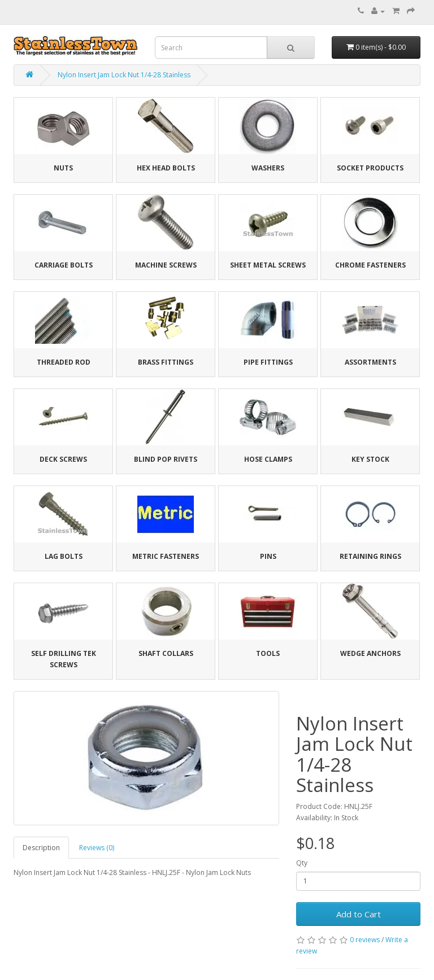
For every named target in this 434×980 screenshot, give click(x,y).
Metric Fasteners (166, 556)
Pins (268, 556)
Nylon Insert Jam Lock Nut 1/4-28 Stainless (124, 75)
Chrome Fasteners (370, 265)
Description (41, 848)
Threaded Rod (64, 362)
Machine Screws (166, 265)
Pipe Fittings (268, 362)
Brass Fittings (166, 362)
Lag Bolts (64, 556)
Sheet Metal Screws (268, 265)
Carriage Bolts (64, 265)
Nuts (63, 168)
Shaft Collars (166, 653)
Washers (268, 168)
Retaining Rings (370, 556)
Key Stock (370, 459)
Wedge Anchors (370, 653)
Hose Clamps (268, 459)
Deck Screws (63, 459)
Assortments (370, 362)
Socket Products (370, 168)
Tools (268, 653)
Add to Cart (359, 914)
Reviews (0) (97, 848)
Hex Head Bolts (166, 168)
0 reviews (365, 940)
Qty (302, 863)
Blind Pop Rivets (166, 459)
